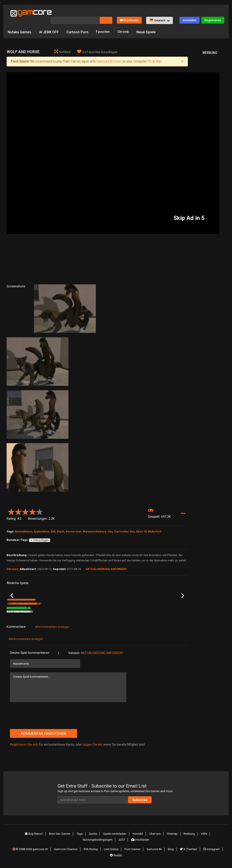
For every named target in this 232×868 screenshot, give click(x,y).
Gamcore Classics (69, 851)
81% (31, 616)
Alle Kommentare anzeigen (52, 631)
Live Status (113, 851)
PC (150, 55)
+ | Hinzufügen (40, 533)
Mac (159, 55)
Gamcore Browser (109, 55)
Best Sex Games (63, 838)
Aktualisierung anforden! (106, 562)
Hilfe (201, 838)
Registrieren (213, 12)
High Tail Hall (106, 610)
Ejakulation (42, 525)
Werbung (187, 838)
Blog (171, 851)
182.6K (165, 616)
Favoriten (104, 24)
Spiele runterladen (116, 838)
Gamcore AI (155, 851)
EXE (53, 525)
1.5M (134, 616)
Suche (94, 838)
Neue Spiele (149, 24)
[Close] (183, 55)
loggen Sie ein (92, 749)
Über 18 (141, 525)
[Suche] (75, 13)
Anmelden (190, 12)
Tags (82, 838)
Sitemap (171, 838)
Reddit (116, 855)
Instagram (210, 851)
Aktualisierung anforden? (102, 657)
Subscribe (158, 804)
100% (91, 616)
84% (153, 616)
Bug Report (37, 838)
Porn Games (134, 851)
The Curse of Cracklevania (45, 610)
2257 (122, 842)
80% (123, 616)
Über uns (155, 838)
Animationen (24, 525)
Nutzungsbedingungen (98, 842)
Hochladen (129, 12)
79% (62, 616)
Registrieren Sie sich (24, 749)
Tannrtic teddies (169, 610)
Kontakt (139, 838)
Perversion (74, 525)
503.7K (44, 616)
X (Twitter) (188, 851)
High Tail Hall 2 (137, 610)
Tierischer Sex (124, 525)
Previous (12, 595)
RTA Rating (93, 851)
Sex (110, 525)
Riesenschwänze (95, 525)
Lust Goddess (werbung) (76, 610)
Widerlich (155, 525)
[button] (159, 13)
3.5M (73, 616)
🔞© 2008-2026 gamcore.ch (32, 851)
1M (102, 616)
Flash (61, 525)
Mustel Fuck (14, 610)
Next (183, 595)
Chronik (125, 24)
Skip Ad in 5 (189, 211)
